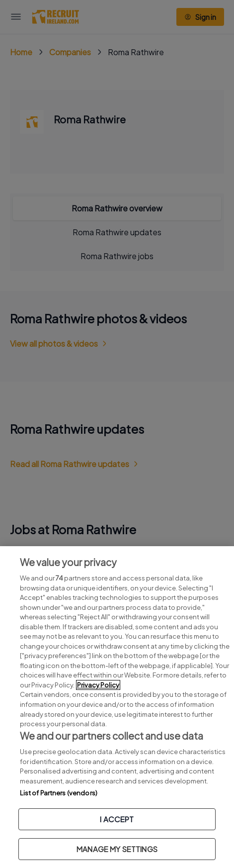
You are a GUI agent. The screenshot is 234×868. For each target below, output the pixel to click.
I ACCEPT (117, 819)
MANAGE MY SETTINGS (117, 849)
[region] (117, 707)
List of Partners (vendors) (59, 793)
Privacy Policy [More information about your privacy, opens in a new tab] (98, 685)
